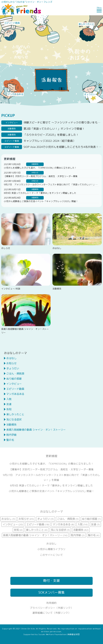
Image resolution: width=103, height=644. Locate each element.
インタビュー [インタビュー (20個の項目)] (13, 524)
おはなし (11, 358)
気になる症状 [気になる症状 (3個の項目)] (60, 530)
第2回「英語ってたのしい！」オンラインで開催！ (54, 129)
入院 (9, 399)
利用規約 (51, 603)
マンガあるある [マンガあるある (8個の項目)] (63, 524)
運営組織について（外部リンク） (51, 613)
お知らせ (11, 363)
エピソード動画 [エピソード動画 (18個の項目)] (38, 524)
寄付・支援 (51, 581)
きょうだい (13, 368)
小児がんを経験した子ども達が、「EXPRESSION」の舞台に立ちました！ (40, 168)
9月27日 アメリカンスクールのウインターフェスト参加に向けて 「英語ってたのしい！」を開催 (53, 184)
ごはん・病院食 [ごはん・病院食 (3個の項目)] (68, 519)
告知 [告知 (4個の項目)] (18, 530)
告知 (9, 409)
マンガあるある (15, 394)
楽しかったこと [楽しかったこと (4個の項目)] (37, 530)
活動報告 (11, 425)
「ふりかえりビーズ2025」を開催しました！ (51, 135)
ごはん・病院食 (15, 374)
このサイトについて (51, 555)
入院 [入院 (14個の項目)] (83, 524)
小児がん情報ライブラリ (51, 549)
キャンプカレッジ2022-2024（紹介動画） (50, 141)
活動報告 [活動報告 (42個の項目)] (81, 530)
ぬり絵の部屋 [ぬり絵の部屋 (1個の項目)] (91, 519)
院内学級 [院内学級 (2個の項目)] (78, 535)
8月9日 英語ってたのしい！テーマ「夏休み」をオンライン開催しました (40, 193)
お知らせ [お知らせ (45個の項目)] (26, 519)
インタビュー (14, 384)
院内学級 (11, 435)
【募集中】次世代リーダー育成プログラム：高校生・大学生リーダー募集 (41, 176)
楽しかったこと (15, 414)
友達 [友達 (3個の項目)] (95, 524)
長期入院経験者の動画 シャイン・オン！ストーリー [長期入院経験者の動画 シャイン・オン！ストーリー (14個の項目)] (35, 535)
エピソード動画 (15, 389)
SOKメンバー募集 (51, 592)
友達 (9, 404)
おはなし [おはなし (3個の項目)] (8, 519)
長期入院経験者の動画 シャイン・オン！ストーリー (36, 430)
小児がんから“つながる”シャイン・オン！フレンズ (27, 2)
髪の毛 (10, 440)
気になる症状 (14, 419)
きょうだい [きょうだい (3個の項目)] (46, 519)
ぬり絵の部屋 (14, 379)
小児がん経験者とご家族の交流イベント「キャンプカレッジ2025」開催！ (41, 201)
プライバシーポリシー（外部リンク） (51, 608)
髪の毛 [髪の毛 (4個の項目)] (94, 535)
